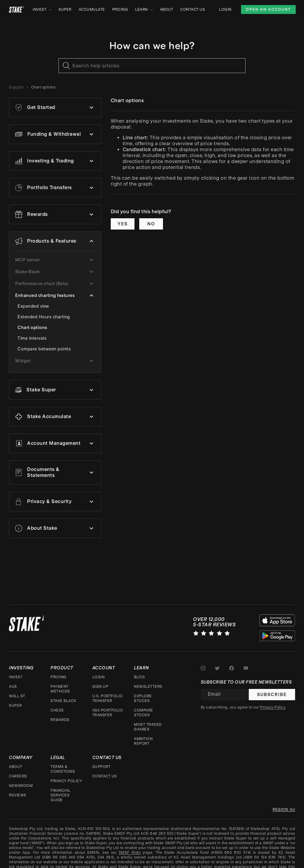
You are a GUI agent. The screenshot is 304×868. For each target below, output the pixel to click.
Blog (139, 671)
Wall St (17, 690)
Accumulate (92, 10)
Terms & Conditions (63, 763)
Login (225, 10)
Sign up (100, 680)
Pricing (120, 10)
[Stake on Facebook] (232, 662)
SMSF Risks (130, 846)
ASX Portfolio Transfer (108, 706)
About (167, 10)
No (151, 224)
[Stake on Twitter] (217, 662)
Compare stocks (144, 706)
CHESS (57, 704)
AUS (13, 680)
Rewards (60, 714)
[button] (55, 107)
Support (16, 87)
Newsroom (21, 780)
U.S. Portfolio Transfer (108, 692)
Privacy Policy (66, 775)
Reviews (18, 789)
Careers (18, 770)
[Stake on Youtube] (246, 662)
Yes (123, 224)
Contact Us (193, 10)
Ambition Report (143, 735)
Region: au (284, 803)
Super (65, 10)
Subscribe (272, 688)
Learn (144, 10)
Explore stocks (143, 692)
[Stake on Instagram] (203, 662)
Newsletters (148, 680)
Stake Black (63, 695)
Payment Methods (60, 683)
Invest (42, 10)
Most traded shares (148, 721)
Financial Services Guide (61, 789)
